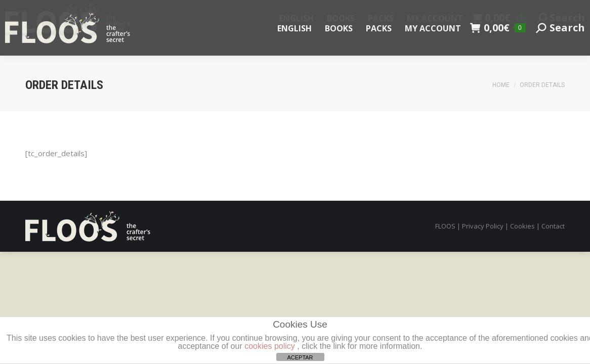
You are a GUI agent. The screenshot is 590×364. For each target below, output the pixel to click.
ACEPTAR (300, 357)
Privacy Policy (483, 226)
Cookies (522, 226)
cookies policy (270, 346)
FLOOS (445, 226)
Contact (553, 226)
